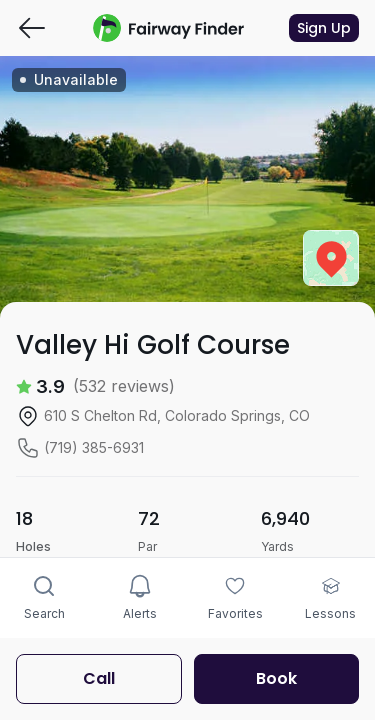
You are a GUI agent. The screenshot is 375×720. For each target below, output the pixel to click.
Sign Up (324, 28)
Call (99, 678)
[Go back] (32, 28)
